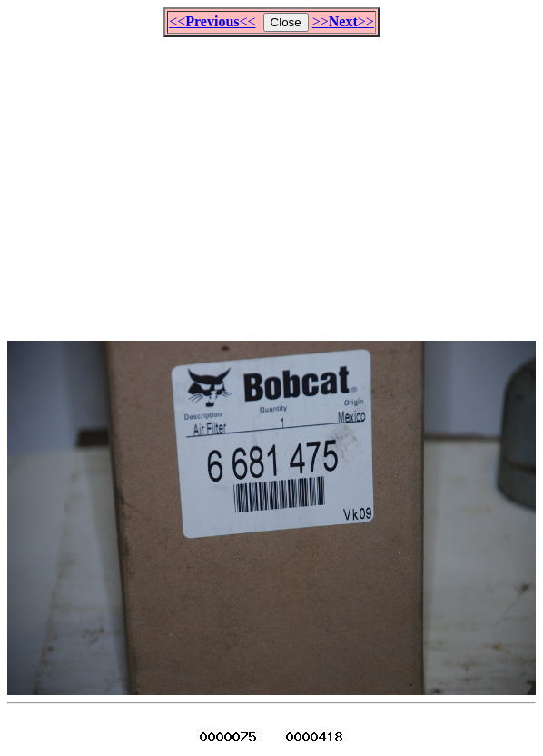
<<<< (212, 21)
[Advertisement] (275, 181)
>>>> (343, 21)
